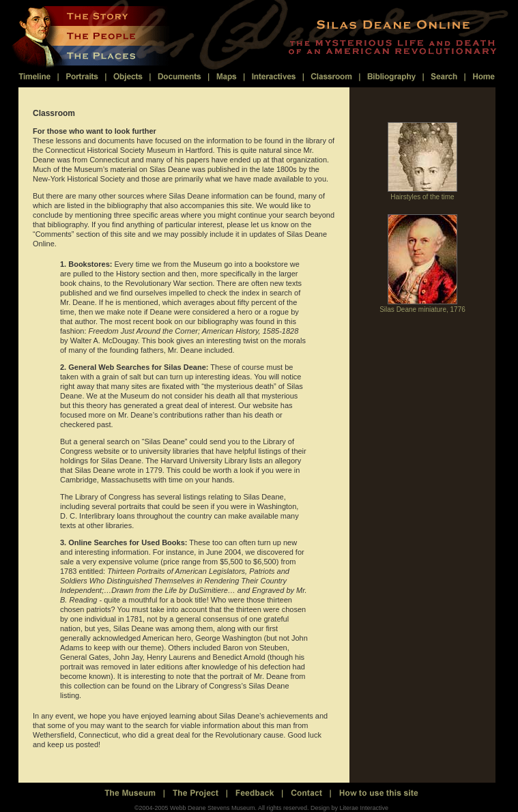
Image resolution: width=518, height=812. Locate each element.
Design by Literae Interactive (349, 808)
